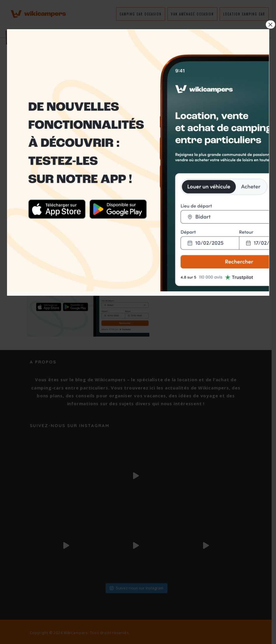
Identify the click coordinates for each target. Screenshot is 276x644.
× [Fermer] (270, 25)
